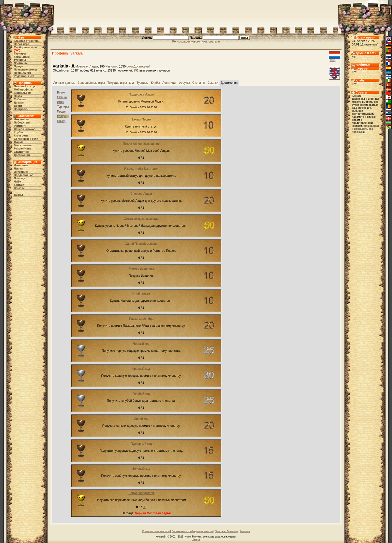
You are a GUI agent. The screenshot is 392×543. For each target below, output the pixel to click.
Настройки (21, 109)
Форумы (184, 83)
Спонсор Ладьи (141, 194)
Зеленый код (141, 469)
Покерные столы (25, 69)
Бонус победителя (141, 493)
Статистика (22, 152)
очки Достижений (138, 66)
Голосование (23, 145)
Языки (18, 168)
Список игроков (25, 129)
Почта (18, 96)
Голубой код (141, 394)
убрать (357, 96)
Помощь (20, 178)
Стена (197, 83)
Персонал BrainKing (226, 531)
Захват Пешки (141, 119)
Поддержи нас (24, 175)
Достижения (22, 155)
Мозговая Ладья (87, 66)
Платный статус (25, 86)
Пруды (19, 66)
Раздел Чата (22, 148)
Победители (22, 122)
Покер (61, 121)
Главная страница (26, 41)
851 (136, 70)
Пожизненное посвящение (141, 144)
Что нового (22, 119)
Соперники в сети (26, 139)
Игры (60, 102)
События (20, 99)
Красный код (141, 369)
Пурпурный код (141, 444)
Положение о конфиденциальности (192, 531)
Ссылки (19, 188)
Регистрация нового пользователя (196, 41)
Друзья (19, 102)
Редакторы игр (24, 76)
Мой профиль (23, 89)
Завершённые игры (91, 83)
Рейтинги (20, 126)
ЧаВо (18, 181)
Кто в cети (21, 135)
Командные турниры (22, 58)
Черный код (141, 344)
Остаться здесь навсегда (141, 219)
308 (17, 50)
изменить (371, 44)
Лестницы (21, 63)
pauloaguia (371, 126)
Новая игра (22, 44)
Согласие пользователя (156, 531)
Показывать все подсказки (362, 130)
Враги (18, 106)
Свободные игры (26, 47)
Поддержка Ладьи (141, 94)
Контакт (19, 185)
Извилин (111, 66)
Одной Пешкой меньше (141, 244)
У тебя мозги (141, 294)
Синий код (141, 419)
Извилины (21, 165)
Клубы (18, 132)
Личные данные (64, 83)
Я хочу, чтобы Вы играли (141, 169)
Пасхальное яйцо (141, 319)
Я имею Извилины (141, 269)
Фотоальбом (23, 93)
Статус (62, 116)
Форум (19, 142)
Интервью (21, 172)
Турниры (20, 53)
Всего (61, 92)
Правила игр (23, 73)
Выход (19, 195)
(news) (332, 60)
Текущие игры (117, 83)
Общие (62, 97)
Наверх (196, 539)
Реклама (245, 531)
